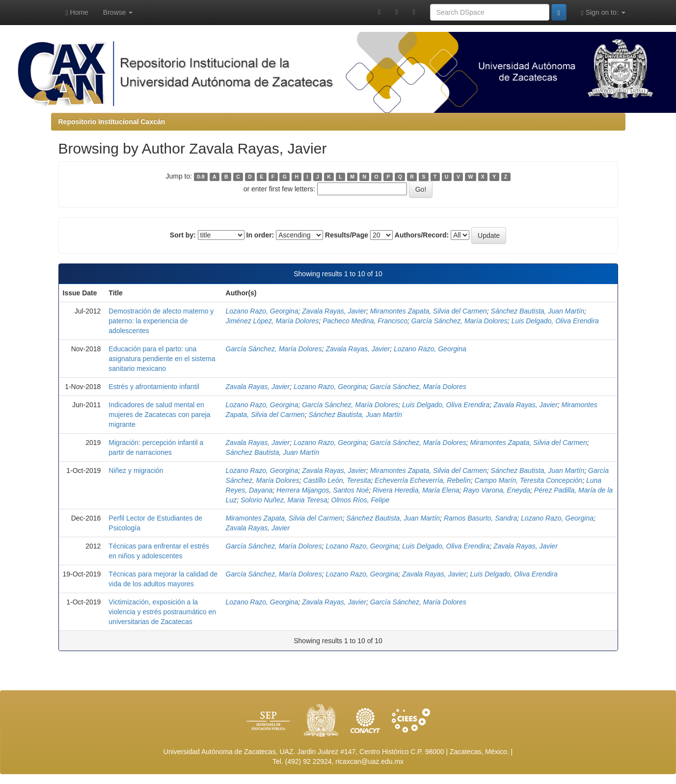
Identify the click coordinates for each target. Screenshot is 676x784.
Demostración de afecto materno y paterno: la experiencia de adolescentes (161, 321)
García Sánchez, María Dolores (460, 321)
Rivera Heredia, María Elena (416, 490)
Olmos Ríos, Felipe (361, 500)
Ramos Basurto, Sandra (480, 518)
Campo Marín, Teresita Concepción (528, 480)
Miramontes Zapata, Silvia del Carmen (429, 311)
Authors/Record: (422, 235)
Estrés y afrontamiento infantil (154, 387)
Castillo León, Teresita (337, 480)
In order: (260, 235)
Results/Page (347, 235)
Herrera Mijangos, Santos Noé (323, 490)
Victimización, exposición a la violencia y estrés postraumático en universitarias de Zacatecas (162, 612)
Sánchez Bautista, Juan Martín (538, 311)
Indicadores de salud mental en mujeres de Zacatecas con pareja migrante (159, 415)
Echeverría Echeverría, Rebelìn (422, 480)
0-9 (201, 177)
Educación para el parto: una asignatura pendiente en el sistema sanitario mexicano (162, 359)
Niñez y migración (136, 470)
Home (77, 13)
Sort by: (183, 235)
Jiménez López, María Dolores (272, 321)
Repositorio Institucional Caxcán (112, 122)
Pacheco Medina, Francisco (365, 321)
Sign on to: (603, 13)
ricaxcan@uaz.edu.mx (369, 761)
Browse (118, 12)
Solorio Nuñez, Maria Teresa (284, 500)
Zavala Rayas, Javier (334, 311)
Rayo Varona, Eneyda (497, 490)
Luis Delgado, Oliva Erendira (555, 321)
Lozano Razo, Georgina (262, 311)
